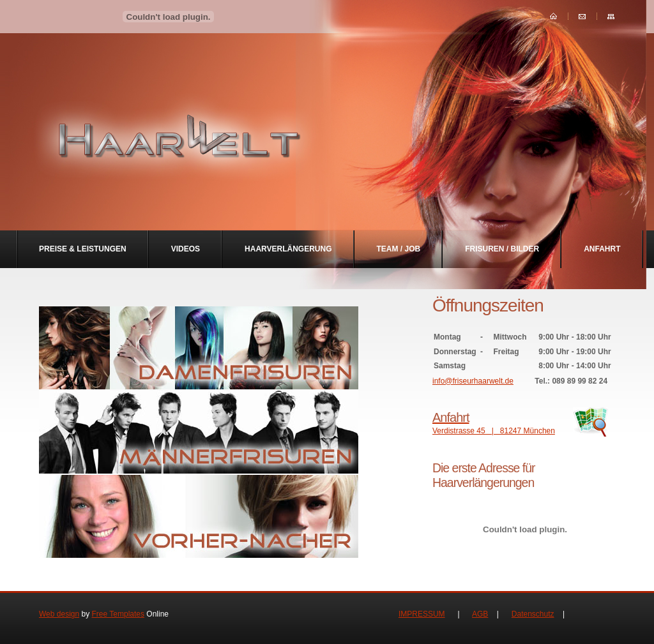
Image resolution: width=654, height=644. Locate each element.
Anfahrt (602, 249)
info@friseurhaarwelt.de (473, 381)
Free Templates (118, 614)
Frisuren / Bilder (502, 249)
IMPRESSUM (422, 614)
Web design (59, 614)
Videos (186, 249)
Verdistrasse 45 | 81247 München (525, 423)
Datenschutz (533, 614)
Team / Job (399, 249)
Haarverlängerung (288, 249)
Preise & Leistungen (83, 249)
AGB (480, 614)
